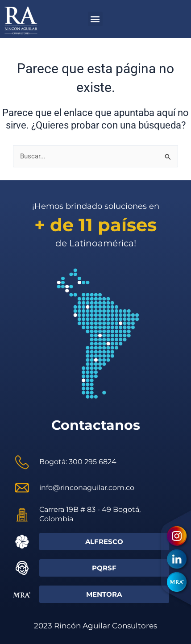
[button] (95, 19)
